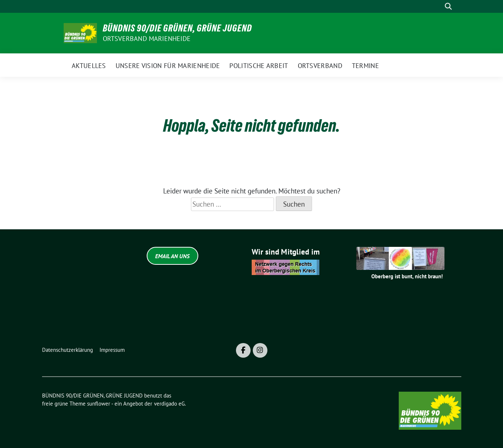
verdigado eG (169, 404)
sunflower (99, 404)
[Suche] (438, 6)
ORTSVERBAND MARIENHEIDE (147, 39)
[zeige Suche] (448, 6)
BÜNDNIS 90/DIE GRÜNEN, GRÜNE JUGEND (177, 28)
